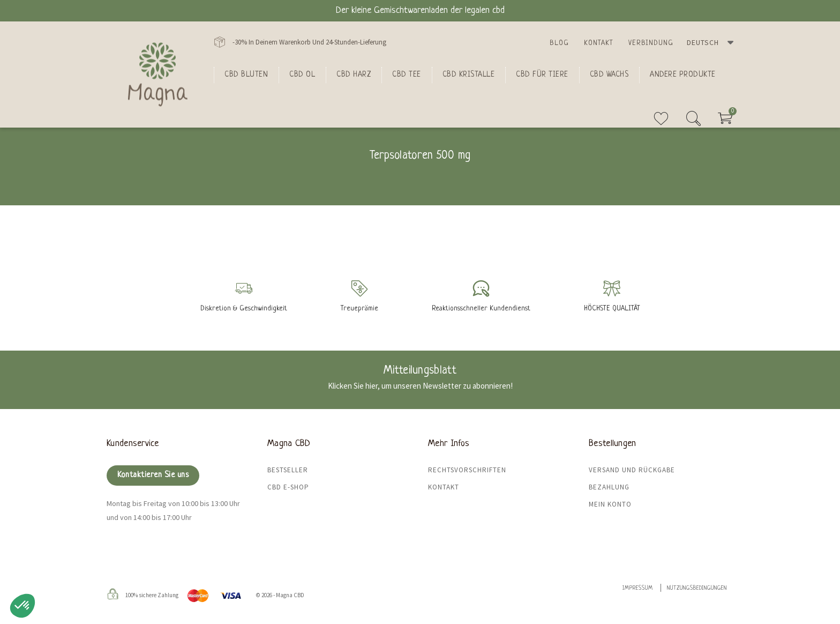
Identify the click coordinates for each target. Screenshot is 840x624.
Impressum (638, 588)
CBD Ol (302, 75)
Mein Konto (610, 504)
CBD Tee (407, 75)
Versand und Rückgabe (632, 470)
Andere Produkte (683, 75)
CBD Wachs (609, 75)
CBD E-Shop (288, 487)
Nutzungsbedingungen (697, 588)
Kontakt (599, 43)
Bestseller (288, 470)
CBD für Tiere (542, 75)
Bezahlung (609, 487)
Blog (559, 43)
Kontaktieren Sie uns (153, 475)
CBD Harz (354, 75)
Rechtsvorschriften (467, 470)
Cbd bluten (246, 75)
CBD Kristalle (469, 75)
